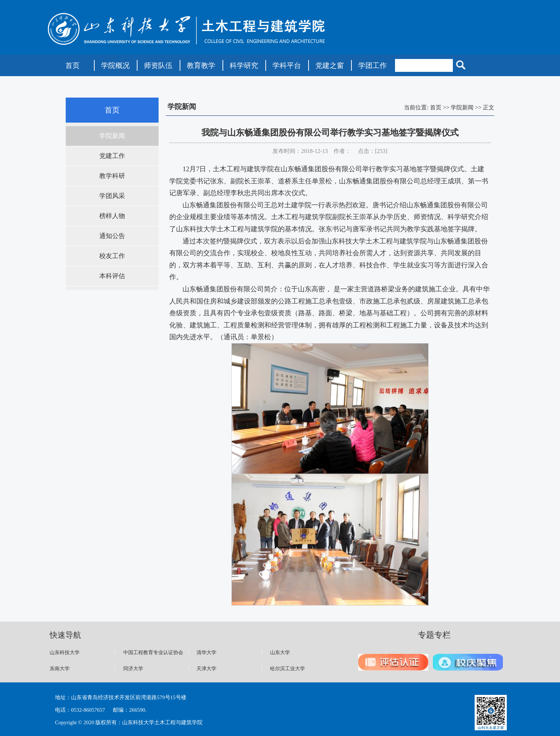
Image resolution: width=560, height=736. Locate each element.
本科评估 (112, 276)
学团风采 (112, 196)
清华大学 (206, 653)
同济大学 (133, 669)
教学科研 (112, 176)
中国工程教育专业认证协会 (153, 653)
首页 (72, 65)
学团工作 (372, 65)
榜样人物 (112, 216)
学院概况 (115, 65)
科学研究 (244, 65)
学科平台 (287, 65)
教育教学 (201, 65)
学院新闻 (112, 136)
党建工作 (112, 156)
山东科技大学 (65, 653)
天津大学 (206, 669)
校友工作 (112, 256)
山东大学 (280, 653)
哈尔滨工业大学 (287, 669)
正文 (489, 107)
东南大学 (60, 669)
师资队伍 (158, 65)
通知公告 (112, 236)
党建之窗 (330, 65)
